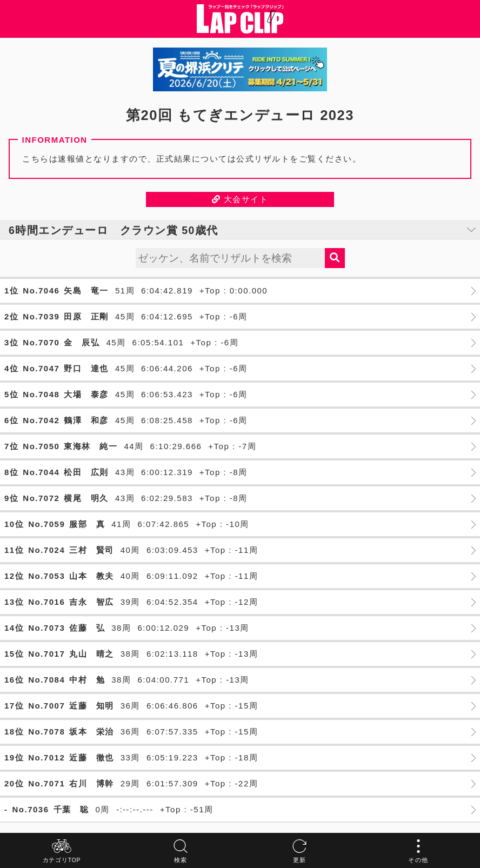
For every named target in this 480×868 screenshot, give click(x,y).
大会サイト (240, 199)
